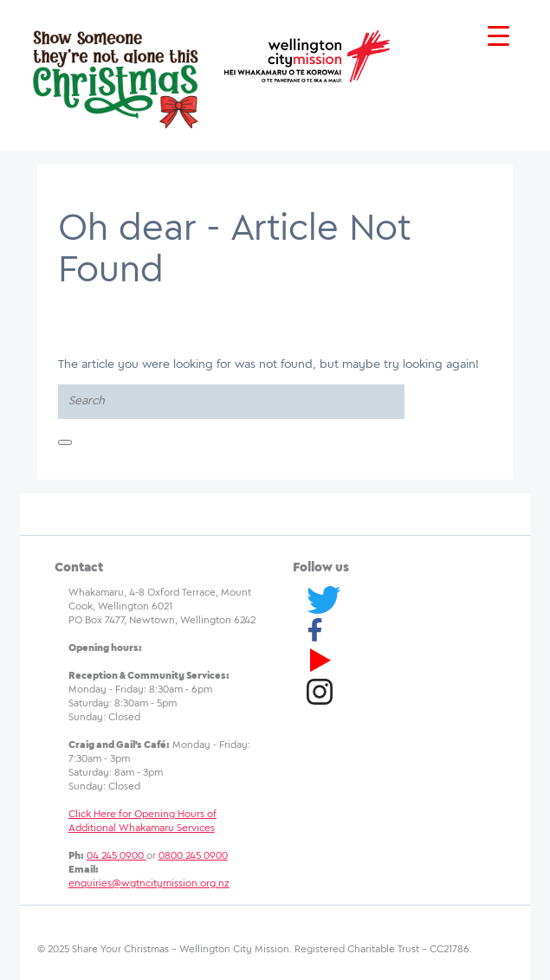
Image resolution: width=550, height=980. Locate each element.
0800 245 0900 (193, 856)
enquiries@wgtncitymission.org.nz (149, 883)
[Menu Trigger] (498, 37)
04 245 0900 (116, 856)
